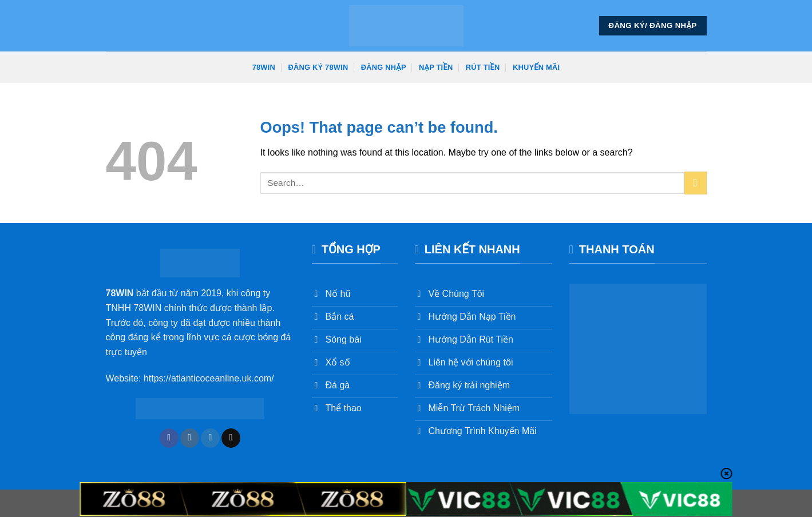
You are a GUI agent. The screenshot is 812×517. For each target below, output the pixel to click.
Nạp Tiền (436, 67)
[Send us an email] (231, 438)
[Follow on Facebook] (169, 438)
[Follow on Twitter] (210, 438)
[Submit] (696, 183)
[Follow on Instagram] (190, 438)
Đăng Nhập (384, 67)
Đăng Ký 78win (318, 67)
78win (264, 67)
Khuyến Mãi (536, 67)
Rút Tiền (483, 67)
